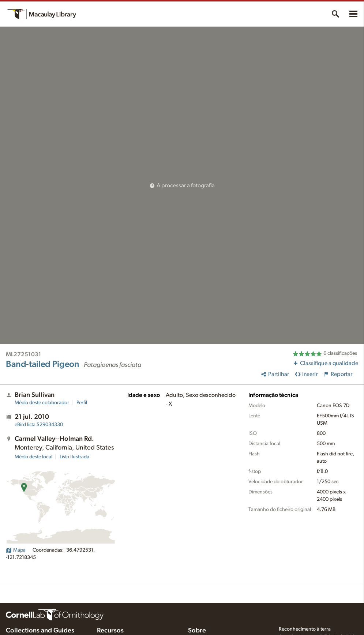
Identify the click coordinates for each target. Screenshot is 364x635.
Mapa (16, 550)
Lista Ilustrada (74, 457)
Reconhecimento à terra (305, 629)
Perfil (82, 403)
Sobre (197, 631)
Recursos (110, 631)
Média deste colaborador (42, 403)
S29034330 (39, 425)
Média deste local (33, 457)
